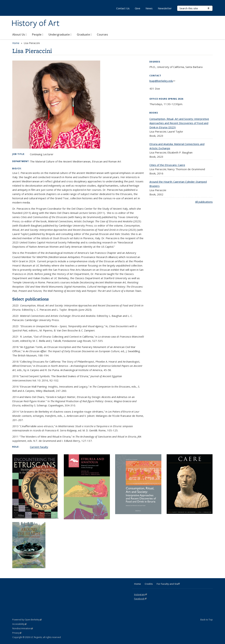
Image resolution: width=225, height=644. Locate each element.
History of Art (35, 23)
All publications (204, 202)
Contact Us (123, 8)
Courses (102, 34)
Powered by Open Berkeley (27, 620)
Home (16, 43)
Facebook (140, 599)
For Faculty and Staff (168, 584)
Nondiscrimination (23, 628)
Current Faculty (39, 447)
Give (138, 8)
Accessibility (19, 624)
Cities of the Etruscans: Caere (167, 165)
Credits (149, 584)
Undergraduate (60, 34)
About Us (20, 34)
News (149, 8)
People (38, 34)
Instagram (141, 594)
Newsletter (165, 8)
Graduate (84, 34)
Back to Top (207, 620)
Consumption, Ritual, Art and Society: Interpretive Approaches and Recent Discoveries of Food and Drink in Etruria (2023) (179, 123)
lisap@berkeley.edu (162, 81)
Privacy (17, 633)
